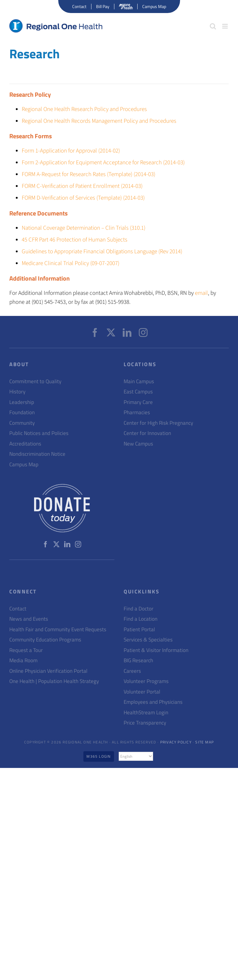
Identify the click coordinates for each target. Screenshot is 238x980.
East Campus (138, 392)
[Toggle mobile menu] (225, 26)
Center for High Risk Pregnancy (158, 423)
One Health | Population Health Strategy (54, 681)
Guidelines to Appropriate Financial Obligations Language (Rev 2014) (102, 252)
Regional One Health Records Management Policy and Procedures (99, 121)
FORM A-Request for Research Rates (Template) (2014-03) (88, 174)
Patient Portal (139, 630)
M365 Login (99, 756)
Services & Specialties (148, 640)
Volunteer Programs (146, 681)
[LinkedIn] (127, 333)
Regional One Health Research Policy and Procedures (84, 109)
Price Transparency (145, 723)
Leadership (22, 402)
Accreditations (25, 444)
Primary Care (138, 402)
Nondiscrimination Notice (37, 454)
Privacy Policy (176, 742)
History (17, 392)
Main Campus (139, 381)
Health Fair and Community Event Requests (58, 630)
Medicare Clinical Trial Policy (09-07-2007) (71, 263)
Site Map (205, 742)
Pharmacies (137, 412)
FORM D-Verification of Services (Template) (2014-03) (83, 198)
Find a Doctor (139, 609)
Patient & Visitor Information (156, 650)
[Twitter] (111, 333)
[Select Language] (136, 756)
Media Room (23, 661)
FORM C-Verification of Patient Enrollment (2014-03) (82, 186)
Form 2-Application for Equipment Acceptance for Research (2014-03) (103, 163)
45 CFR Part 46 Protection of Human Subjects (75, 240)
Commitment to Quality (35, 381)
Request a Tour (26, 650)
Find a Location (141, 619)
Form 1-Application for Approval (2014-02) (71, 151)
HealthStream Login (146, 713)
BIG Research (138, 661)
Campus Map (24, 465)
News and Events (29, 619)
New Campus (138, 444)
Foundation (22, 412)
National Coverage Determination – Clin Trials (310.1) (84, 228)
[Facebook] (95, 333)
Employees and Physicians (153, 702)
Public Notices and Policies (39, 433)
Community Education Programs (45, 640)
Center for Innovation (147, 433)
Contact (18, 609)
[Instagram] (143, 333)
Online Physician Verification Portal (48, 671)
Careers (132, 671)
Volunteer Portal (142, 692)
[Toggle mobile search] (213, 26)
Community (22, 423)
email (201, 293)
